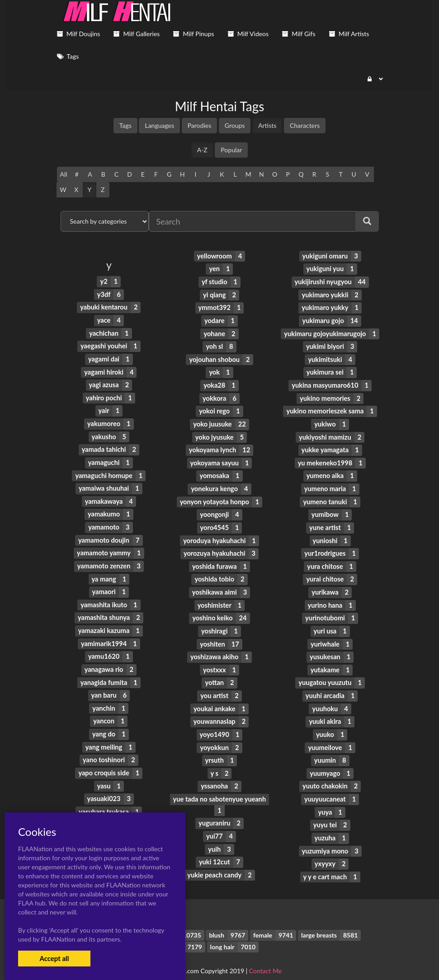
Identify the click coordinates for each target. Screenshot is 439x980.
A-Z (202, 150)
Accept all (54, 958)
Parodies (200, 125)
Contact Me (265, 957)
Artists (267, 125)
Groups (235, 125)
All (64, 174)
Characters (305, 125)
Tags (125, 125)
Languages (159, 125)
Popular (231, 150)
